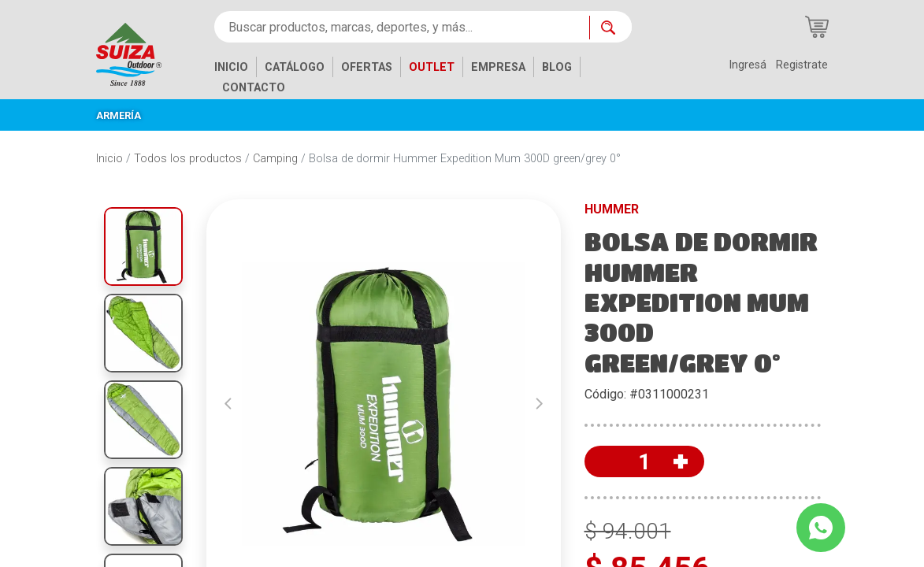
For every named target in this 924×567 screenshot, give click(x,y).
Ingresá (748, 65)
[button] (228, 404)
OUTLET (432, 67)
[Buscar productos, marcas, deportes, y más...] (402, 27)
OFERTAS (367, 67)
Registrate (802, 65)
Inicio (109, 159)
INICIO (231, 67)
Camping (275, 159)
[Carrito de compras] (817, 27)
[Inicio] (141, 53)
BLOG (557, 67)
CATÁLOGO (295, 67)
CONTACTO (254, 88)
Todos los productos (188, 159)
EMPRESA (498, 67)
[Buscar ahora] (610, 28)
